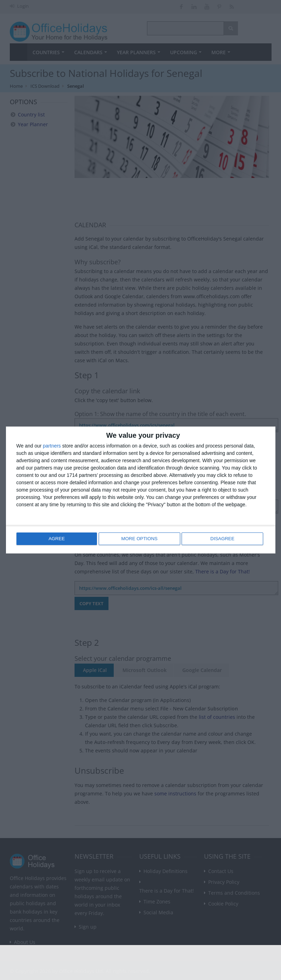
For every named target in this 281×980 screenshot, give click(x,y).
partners (52, 446)
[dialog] (141, 490)
